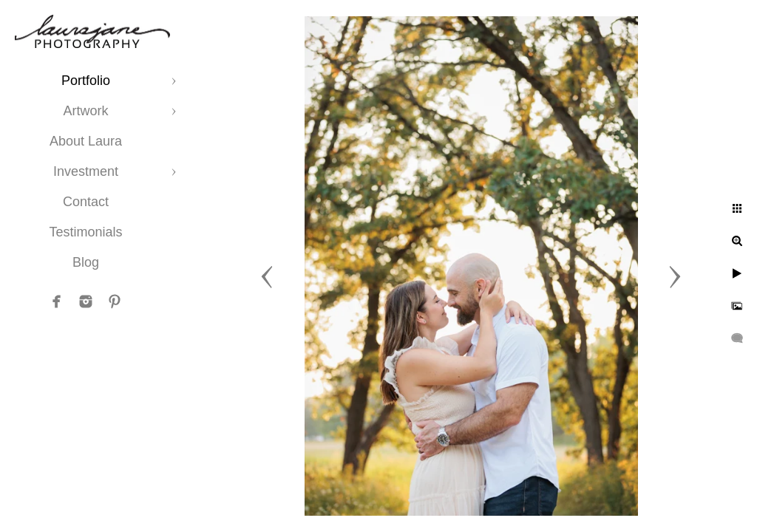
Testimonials (85, 232)
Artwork (85, 111)
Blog (86, 262)
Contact (86, 202)
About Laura (86, 141)
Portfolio (86, 81)
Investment (86, 171)
